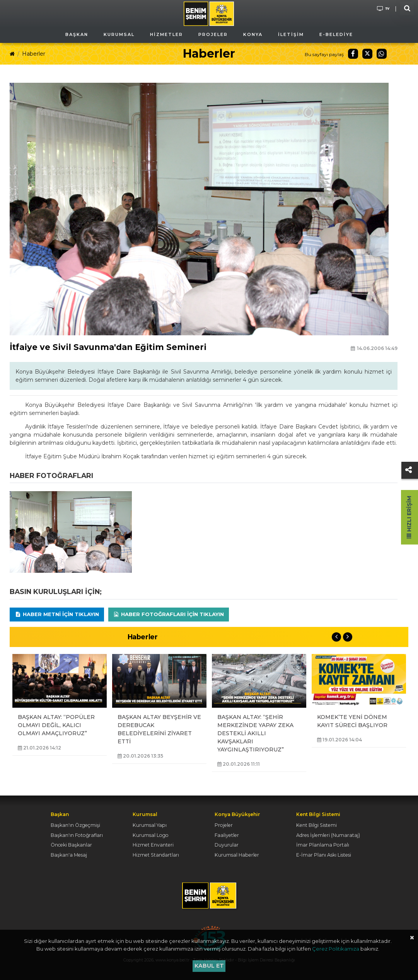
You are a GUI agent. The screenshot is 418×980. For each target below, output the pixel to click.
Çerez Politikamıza (336, 949)
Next (348, 637)
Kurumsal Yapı (150, 825)
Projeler (224, 825)
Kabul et (209, 966)
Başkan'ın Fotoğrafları (77, 835)
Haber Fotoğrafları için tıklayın (168, 614)
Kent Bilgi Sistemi (316, 825)
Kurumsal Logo (151, 835)
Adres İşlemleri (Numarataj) (328, 835)
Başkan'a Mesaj (69, 855)
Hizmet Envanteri (153, 845)
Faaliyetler (227, 835)
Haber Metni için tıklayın (57, 614)
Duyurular (227, 845)
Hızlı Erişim (409, 517)
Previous (336, 637)
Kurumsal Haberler (237, 855)
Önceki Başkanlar (71, 845)
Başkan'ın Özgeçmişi (75, 825)
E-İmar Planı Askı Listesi (324, 855)
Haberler (34, 54)
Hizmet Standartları (156, 855)
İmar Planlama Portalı (323, 845)
